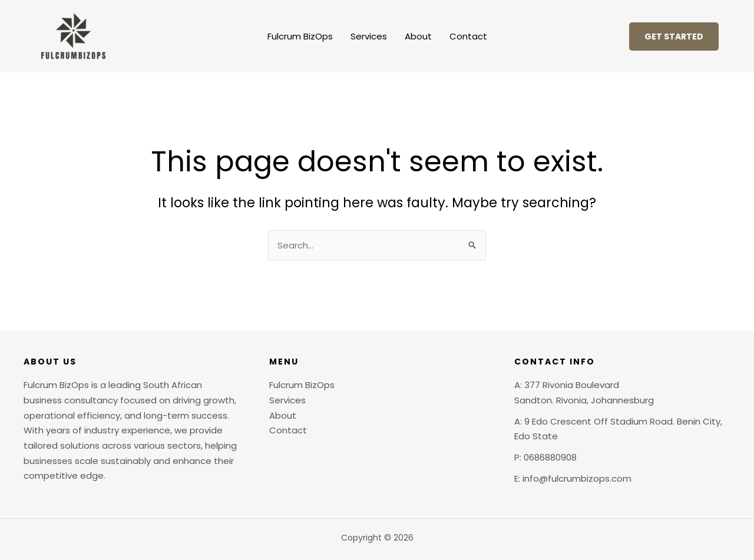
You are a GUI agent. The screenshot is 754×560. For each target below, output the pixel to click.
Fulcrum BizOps (300, 36)
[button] (674, 37)
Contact (468, 36)
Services (369, 36)
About (418, 36)
